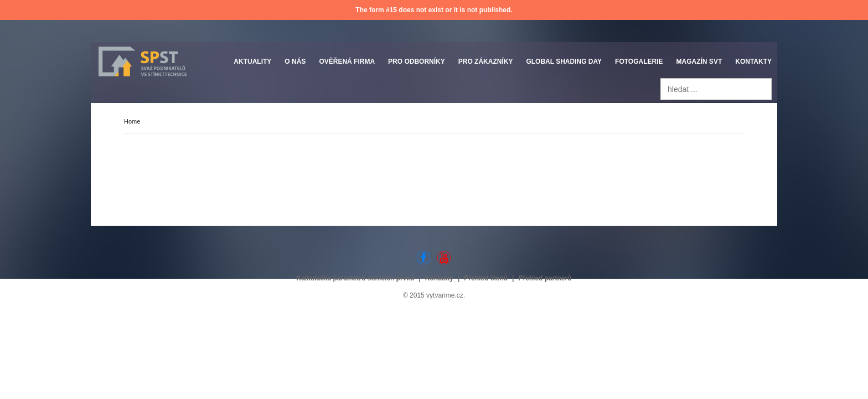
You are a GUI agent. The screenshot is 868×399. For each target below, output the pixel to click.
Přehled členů (486, 278)
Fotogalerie (639, 62)
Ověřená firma (347, 62)
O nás (295, 62)
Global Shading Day (564, 62)
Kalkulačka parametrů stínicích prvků (356, 278)
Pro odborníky (417, 62)
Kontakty (753, 62)
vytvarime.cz (445, 295)
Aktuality (252, 62)
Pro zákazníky (486, 62)
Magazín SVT (699, 62)
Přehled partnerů (545, 278)
